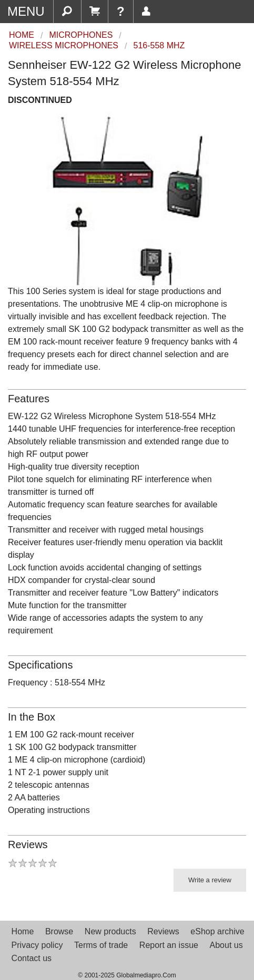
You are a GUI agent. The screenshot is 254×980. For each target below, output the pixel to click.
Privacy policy (37, 945)
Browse (59, 931)
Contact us (32, 958)
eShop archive (217, 931)
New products (110, 931)
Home (23, 931)
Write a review (210, 880)
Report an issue (169, 945)
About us (226, 945)
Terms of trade (101, 945)
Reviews (163, 931)
